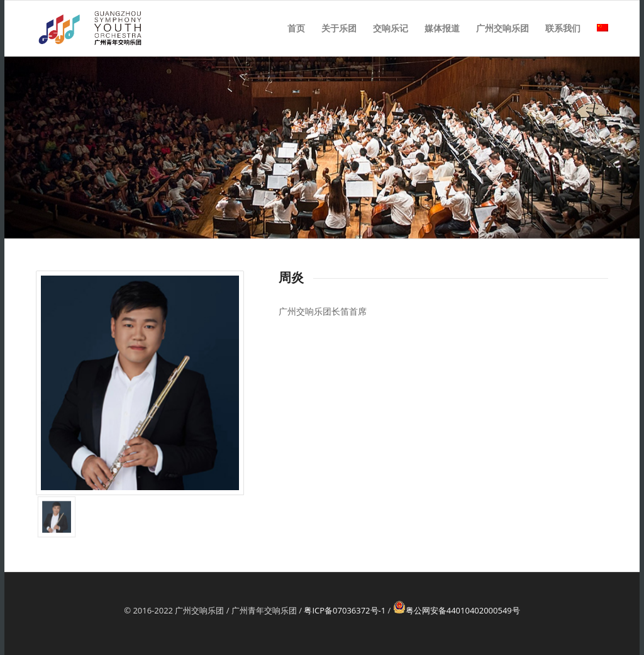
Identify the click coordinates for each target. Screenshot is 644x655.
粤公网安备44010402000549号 (457, 610)
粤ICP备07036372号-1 (345, 610)
